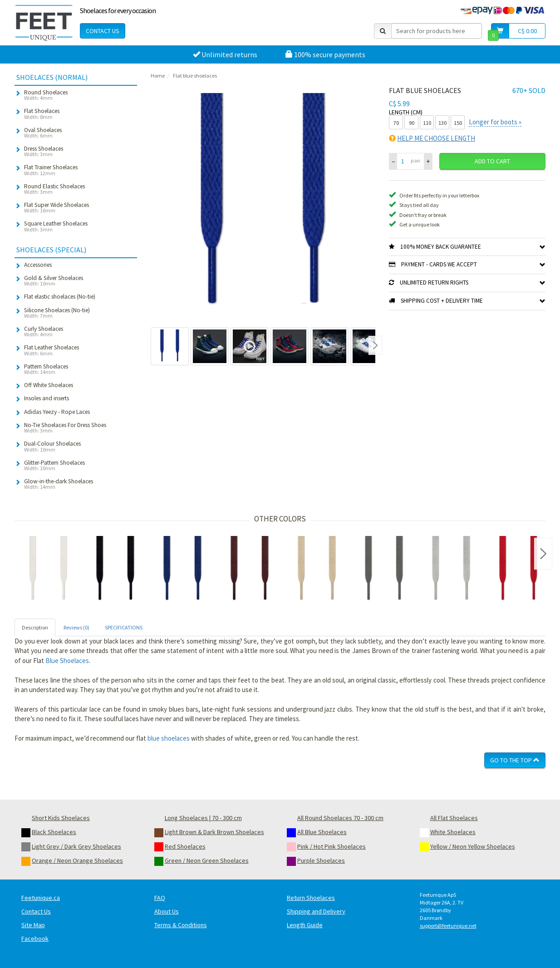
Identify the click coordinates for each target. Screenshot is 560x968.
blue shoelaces (169, 738)
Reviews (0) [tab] (76, 627)
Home (158, 76)
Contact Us (103, 31)
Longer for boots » (495, 122)
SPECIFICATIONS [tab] (124, 627)
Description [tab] (35, 627)
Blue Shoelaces (67, 661)
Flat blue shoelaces (195, 76)
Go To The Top (515, 760)
